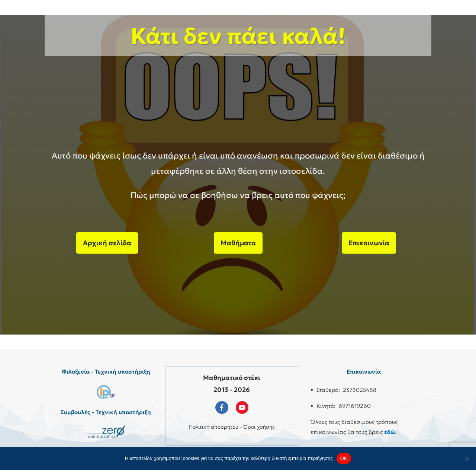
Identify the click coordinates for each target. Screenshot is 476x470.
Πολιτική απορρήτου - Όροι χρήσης (232, 427)
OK (344, 458)
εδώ (390, 432)
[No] (467, 458)
